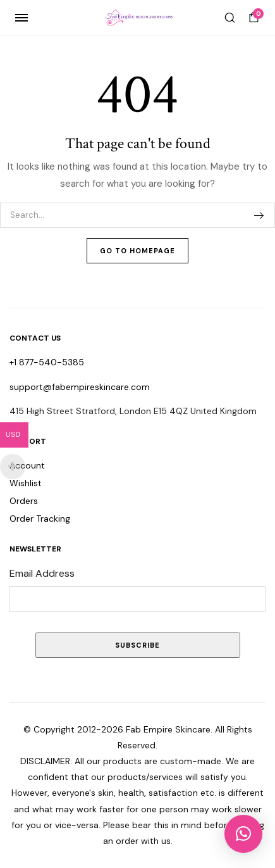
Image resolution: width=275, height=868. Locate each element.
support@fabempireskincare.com (80, 387)
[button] (243, 834)
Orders (24, 501)
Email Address (42, 573)
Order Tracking (40, 519)
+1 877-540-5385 (47, 362)
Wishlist (26, 483)
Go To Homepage (137, 251)
